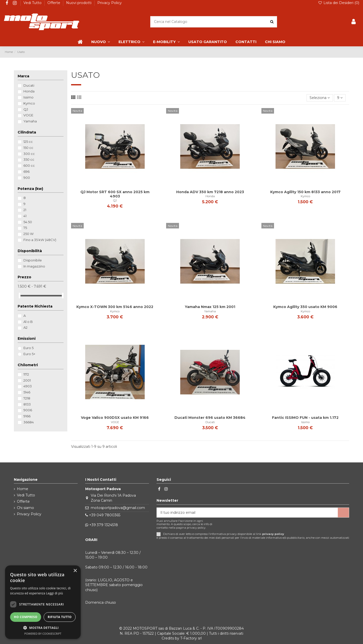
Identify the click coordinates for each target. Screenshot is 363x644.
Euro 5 (28, 348)
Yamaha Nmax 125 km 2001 (210, 307)
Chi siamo (25, 508)
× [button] (75, 571)
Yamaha (210, 311)
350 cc (29, 159)
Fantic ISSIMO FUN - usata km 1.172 (305, 418)
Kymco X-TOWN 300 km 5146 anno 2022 (115, 307)
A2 (25, 327)
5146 (27, 392)
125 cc (28, 142)
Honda (210, 196)
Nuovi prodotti (79, 3)
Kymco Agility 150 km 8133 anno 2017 (305, 192)
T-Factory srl (191, 638)
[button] (43, 628)
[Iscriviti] (343, 513)
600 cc (29, 165)
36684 (29, 422)
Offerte (54, 3)
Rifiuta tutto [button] (60, 617)
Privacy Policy (110, 3)
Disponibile (33, 260)
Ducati (210, 422)
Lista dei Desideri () (339, 3)
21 (25, 210)
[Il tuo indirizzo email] (247, 513)
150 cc (28, 148)
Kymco (305, 196)
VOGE (115, 422)
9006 (28, 410)
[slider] (19, 296)
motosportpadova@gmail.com (118, 508)
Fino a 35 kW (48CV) (40, 240)
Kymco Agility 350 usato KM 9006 (305, 307)
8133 (27, 404)
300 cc (29, 154)
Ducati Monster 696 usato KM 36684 (210, 418)
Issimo (305, 422)
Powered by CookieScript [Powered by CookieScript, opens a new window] (43, 634)
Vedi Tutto (33, 3)
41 (25, 216)
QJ (115, 200)
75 (25, 228)
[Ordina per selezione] (320, 98)
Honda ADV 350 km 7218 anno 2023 (210, 192)
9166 (27, 416)
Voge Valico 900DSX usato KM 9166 (115, 418)
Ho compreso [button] (26, 617)
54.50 (28, 222)
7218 (27, 398)
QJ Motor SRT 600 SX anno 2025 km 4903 (115, 194)
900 (27, 178)
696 (26, 172)
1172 (26, 374)
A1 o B (28, 322)
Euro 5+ (29, 354)
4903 (28, 386)
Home (23, 489)
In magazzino (34, 266)
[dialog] (43, 602)
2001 (27, 380)
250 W (29, 234)
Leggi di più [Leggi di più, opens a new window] (55, 593)
